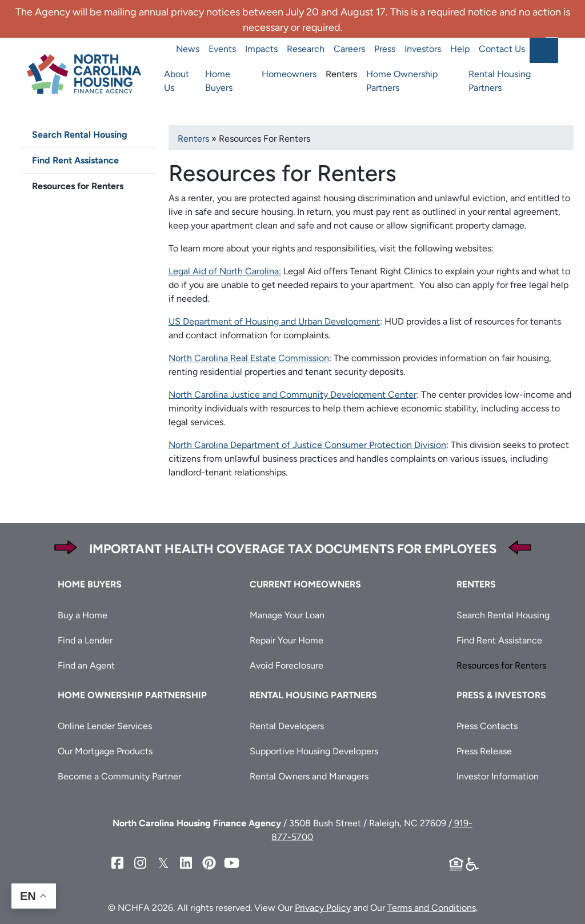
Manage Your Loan (287, 615)
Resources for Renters (78, 186)
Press (385, 49)
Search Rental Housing (80, 135)
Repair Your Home (287, 640)
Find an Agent (86, 665)
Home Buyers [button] (90, 584)
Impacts (261, 49)
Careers (349, 49)
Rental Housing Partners (500, 81)
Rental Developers (287, 726)
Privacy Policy (323, 908)
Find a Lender (85, 640)
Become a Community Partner (119, 776)
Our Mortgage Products (105, 751)
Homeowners (289, 74)
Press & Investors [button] (501, 695)
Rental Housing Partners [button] (313, 695)
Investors (423, 49)
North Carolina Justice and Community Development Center (292, 395)
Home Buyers (219, 81)
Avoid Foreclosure (287, 665)
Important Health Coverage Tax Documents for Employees (293, 549)
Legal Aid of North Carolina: (225, 271)
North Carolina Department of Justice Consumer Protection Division (307, 445)
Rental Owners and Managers (309, 776)
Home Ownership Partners (402, 81)
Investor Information (498, 776)
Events (222, 49)
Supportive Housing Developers (314, 751)
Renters (341, 74)
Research (306, 49)
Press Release (484, 751)
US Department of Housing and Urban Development (274, 321)
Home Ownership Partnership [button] (132, 695)
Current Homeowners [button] (305, 584)
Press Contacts (487, 726)
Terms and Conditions (432, 908)
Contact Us (502, 49)
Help (460, 49)
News (188, 49)
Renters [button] (476, 584)
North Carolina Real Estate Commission (249, 358)
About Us (177, 81)
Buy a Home (83, 615)
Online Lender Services (105, 726)
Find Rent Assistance (75, 160)
